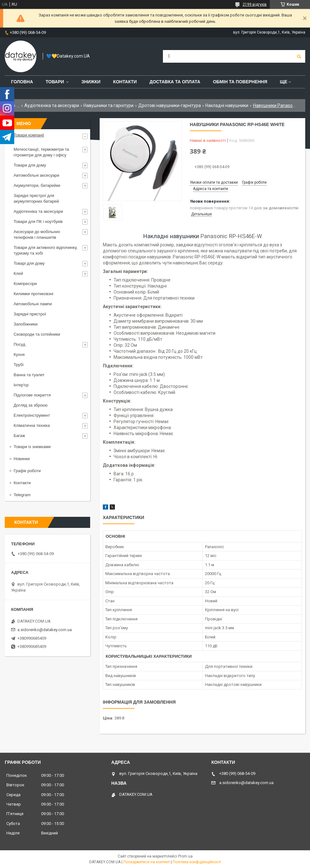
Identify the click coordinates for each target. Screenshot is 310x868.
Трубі (19, 365)
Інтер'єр (21, 385)
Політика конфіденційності (197, 862)
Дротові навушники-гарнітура (170, 105)
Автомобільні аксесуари (36, 175)
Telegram (22, 495)
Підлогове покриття (32, 395)
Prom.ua (185, 856)
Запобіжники (26, 324)
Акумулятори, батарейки (37, 185)
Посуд (19, 344)
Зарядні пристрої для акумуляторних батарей (36, 198)
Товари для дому (30, 165)
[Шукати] (299, 56)
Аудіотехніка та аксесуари (52, 105)
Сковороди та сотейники (37, 334)
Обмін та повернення (240, 82)
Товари (55, 82)
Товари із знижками (32, 447)
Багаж (19, 436)
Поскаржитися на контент (147, 862)
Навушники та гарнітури (108, 105)
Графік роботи (27, 471)
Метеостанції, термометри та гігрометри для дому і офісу (41, 152)
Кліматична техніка (32, 425)
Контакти (125, 82)
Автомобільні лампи (33, 304)
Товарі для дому (29, 263)
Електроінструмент (32, 415)
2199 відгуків (255, 4)
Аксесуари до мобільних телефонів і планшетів (37, 234)
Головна (22, 82)
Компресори (25, 284)
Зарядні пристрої (30, 314)
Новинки (22, 459)
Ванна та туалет (29, 375)
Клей (18, 273)
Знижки (91, 82)
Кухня (19, 355)
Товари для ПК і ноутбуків (38, 222)
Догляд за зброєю (31, 405)
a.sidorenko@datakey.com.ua (45, 630)
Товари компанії (29, 135)
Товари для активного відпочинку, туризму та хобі (46, 250)
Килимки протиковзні (33, 294)
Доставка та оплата (175, 82)
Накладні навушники (227, 105)
